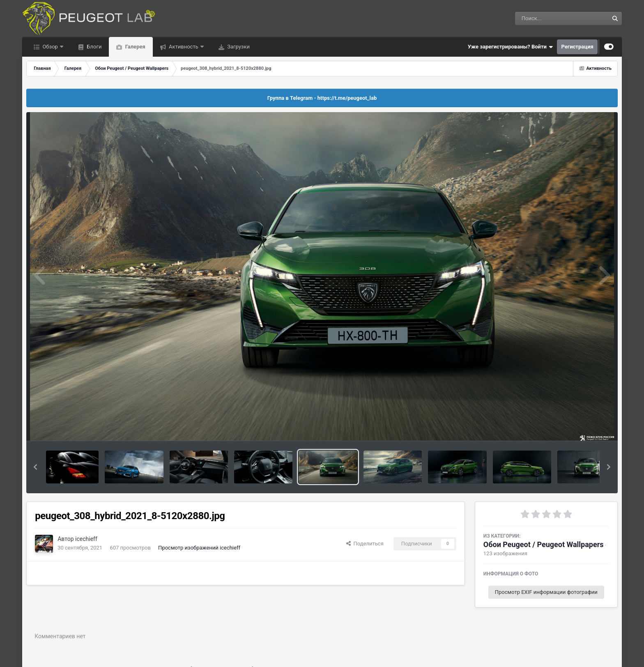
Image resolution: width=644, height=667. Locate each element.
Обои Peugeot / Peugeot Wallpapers (544, 544)
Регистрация (577, 47)
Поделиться (365, 544)
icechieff (86, 539)
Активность (184, 47)
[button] (35, 467)
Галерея (134, 47)
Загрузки (238, 47)
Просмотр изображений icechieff (199, 548)
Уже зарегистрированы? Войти (511, 47)
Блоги (93, 47)
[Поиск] (547, 18)
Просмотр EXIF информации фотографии (546, 592)
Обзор (50, 47)
